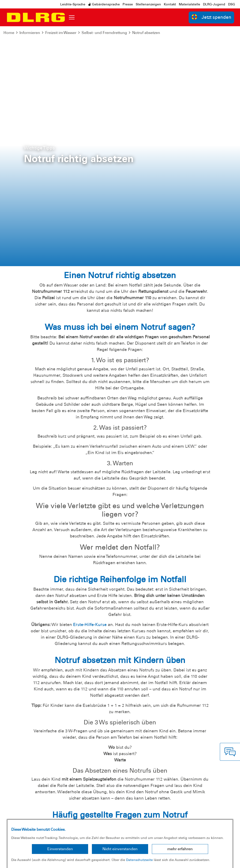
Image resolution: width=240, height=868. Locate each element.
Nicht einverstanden (120, 849)
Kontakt (170, 4)
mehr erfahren (180, 849)
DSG (232, 4)
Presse (128, 4)
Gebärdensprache (104, 4)
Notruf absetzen (146, 33)
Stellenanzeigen (148, 4)
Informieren (30, 33)
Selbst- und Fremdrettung (104, 33)
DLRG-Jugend (214, 4)
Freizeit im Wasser (61, 33)
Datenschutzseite (139, 860)
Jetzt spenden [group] (211, 17)
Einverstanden (60, 849)
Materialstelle (189, 4)
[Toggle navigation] (72, 17)
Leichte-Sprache (73, 4)
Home (9, 33)
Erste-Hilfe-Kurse (90, 385)
